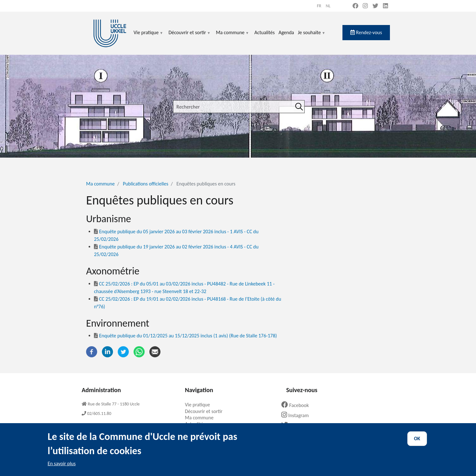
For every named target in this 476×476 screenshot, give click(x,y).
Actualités (265, 32)
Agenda (286, 32)
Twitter (295, 425)
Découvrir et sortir (190, 36)
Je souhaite (312, 36)
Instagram (297, 415)
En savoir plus (62, 469)
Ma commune (232, 36)
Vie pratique (148, 36)
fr (319, 6)
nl (328, 6)
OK (417, 444)
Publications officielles (146, 184)
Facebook (297, 405)
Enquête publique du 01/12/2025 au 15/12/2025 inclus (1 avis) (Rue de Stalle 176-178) (185, 336)
